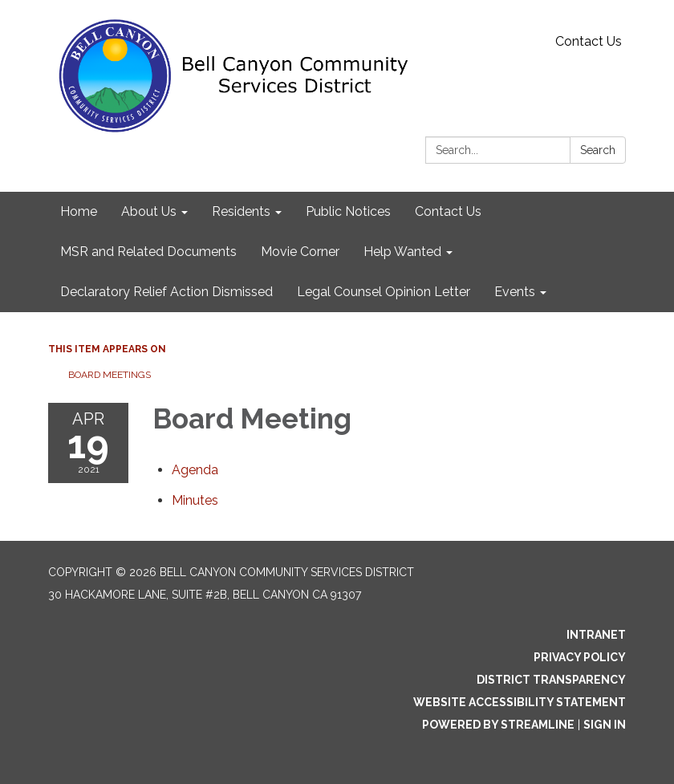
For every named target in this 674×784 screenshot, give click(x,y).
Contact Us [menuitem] (448, 211)
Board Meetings (110, 375)
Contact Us (589, 41)
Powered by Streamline (498, 725)
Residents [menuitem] (241, 211)
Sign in (605, 725)
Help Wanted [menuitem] (402, 252)
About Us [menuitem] (149, 211)
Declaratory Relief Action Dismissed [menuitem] (166, 292)
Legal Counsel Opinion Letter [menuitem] (384, 292)
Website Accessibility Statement (520, 702)
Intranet (596, 635)
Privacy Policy (580, 657)
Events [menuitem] (515, 292)
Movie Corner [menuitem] (300, 252)
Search (598, 150)
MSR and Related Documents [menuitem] (148, 252)
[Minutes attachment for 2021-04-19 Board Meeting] (195, 500)
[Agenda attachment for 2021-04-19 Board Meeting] (195, 470)
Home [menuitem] (79, 211)
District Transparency (551, 680)
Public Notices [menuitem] (348, 211)
